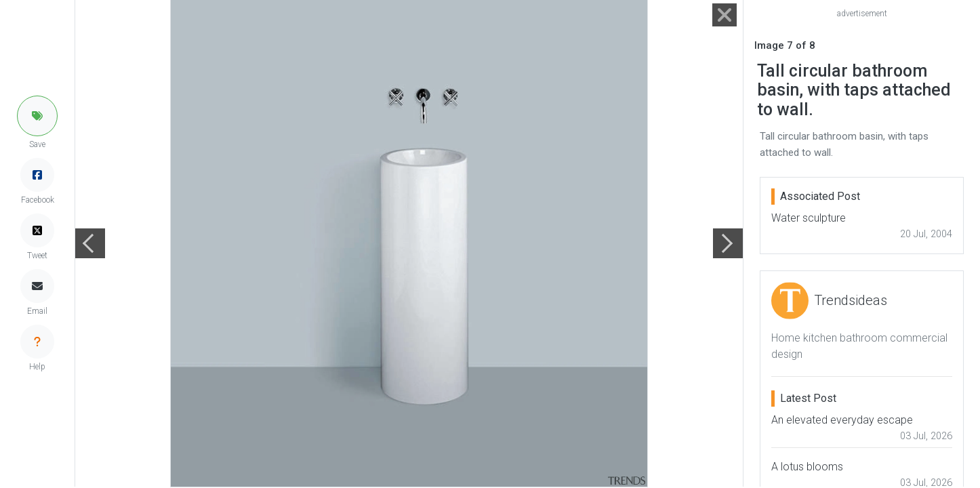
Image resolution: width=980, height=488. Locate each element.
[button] (37, 116)
